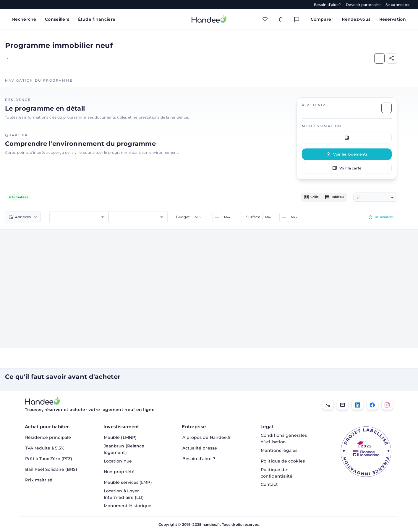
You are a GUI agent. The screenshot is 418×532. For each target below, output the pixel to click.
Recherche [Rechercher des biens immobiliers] (24, 19)
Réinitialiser (379, 218)
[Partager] (392, 58)
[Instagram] (387, 405)
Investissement (121, 427)
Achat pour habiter (47, 427)
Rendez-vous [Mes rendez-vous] (356, 19)
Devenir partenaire (363, 5)
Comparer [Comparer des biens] (322, 19)
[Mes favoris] (267, 19)
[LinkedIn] (357, 405)
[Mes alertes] (283, 19)
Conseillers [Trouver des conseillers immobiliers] (57, 19)
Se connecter (398, 5)
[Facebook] (372, 405)
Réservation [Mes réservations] (393, 19)
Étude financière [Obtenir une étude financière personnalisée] (97, 19)
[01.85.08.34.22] (328, 405)
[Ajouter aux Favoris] (379, 58)
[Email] (343, 405)
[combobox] (378, 198)
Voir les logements (347, 154)
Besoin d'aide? (327, 5)
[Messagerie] (298, 19)
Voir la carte (347, 168)
